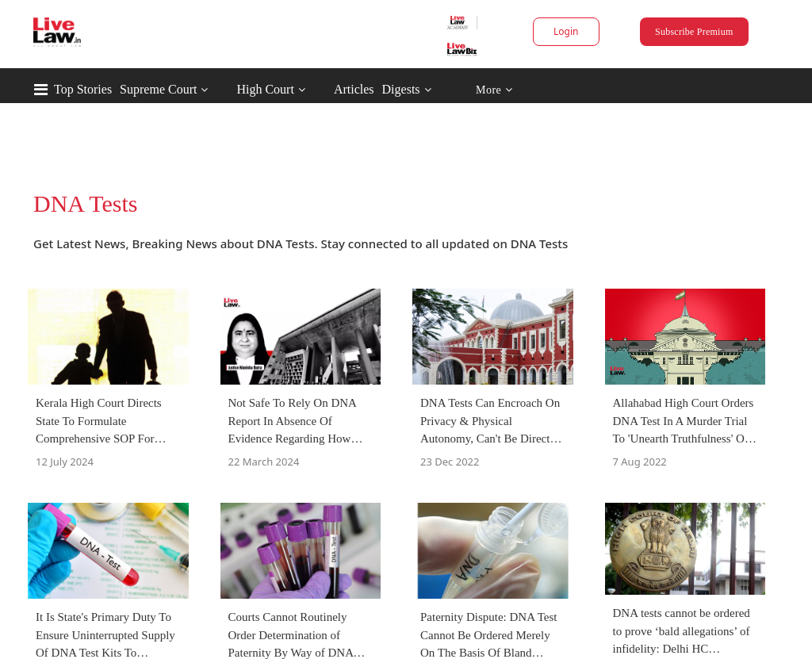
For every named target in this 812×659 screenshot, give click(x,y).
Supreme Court (158, 89)
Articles (354, 89)
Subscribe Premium (694, 32)
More (494, 90)
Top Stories (83, 89)
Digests (401, 89)
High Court (265, 89)
